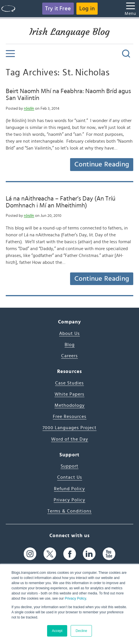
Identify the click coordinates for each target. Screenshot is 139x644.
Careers (69, 356)
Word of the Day (70, 439)
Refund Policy (69, 489)
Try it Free (58, 9)
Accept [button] (57, 631)
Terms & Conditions (69, 511)
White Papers (69, 394)
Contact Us (70, 477)
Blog (70, 345)
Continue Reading (102, 164)
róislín (29, 109)
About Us (69, 333)
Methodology (70, 405)
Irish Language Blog (69, 32)
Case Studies (69, 383)
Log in (87, 9)
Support (69, 466)
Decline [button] (81, 631)
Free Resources (70, 417)
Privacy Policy (75, 598)
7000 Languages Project (69, 428)
